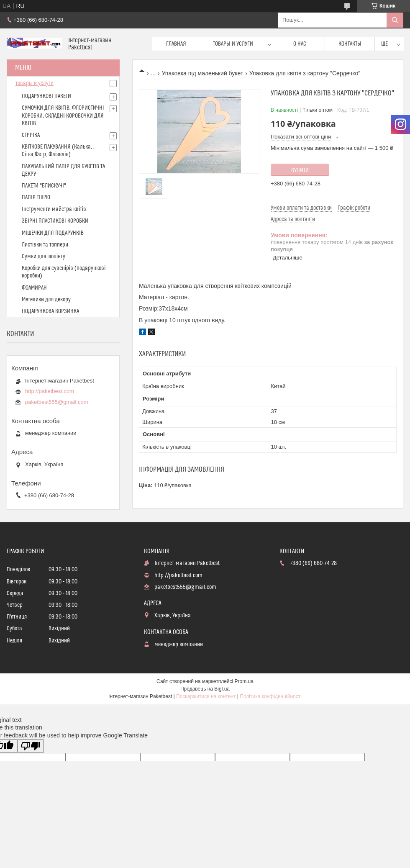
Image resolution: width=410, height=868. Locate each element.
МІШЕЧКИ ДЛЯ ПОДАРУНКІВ (53, 233)
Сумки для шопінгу (44, 257)
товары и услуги (35, 83)
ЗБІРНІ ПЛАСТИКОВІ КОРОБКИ (55, 221)
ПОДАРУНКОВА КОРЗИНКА (50, 311)
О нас (300, 44)
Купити (300, 170)
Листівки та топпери (45, 245)
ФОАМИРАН (34, 288)
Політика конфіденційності (271, 696)
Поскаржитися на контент (206, 696)
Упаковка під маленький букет (203, 73)
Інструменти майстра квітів (54, 209)
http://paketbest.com (50, 391)
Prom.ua (244, 681)
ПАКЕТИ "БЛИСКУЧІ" (44, 186)
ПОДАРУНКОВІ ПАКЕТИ (46, 96)
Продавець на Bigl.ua (205, 689)
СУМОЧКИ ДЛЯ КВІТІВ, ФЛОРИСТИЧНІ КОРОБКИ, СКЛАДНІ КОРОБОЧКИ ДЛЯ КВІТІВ (63, 116)
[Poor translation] (31, 746)
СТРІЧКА (31, 135)
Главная (176, 44)
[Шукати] (395, 20)
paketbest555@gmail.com (57, 402)
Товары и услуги (233, 44)
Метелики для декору (46, 300)
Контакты (350, 44)
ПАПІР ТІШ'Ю (36, 198)
